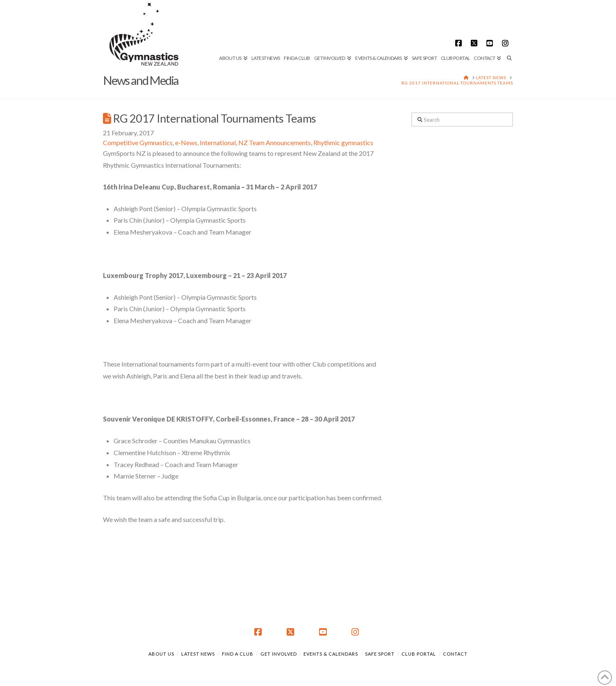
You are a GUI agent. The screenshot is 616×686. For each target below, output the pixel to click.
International (218, 142)
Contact (455, 654)
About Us (161, 654)
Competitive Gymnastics (138, 142)
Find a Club (238, 654)
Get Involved (279, 654)
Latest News (198, 654)
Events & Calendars (331, 654)
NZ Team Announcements (275, 142)
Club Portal (419, 654)
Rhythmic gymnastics (343, 142)
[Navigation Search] (508, 31)
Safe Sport (380, 654)
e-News (186, 142)
